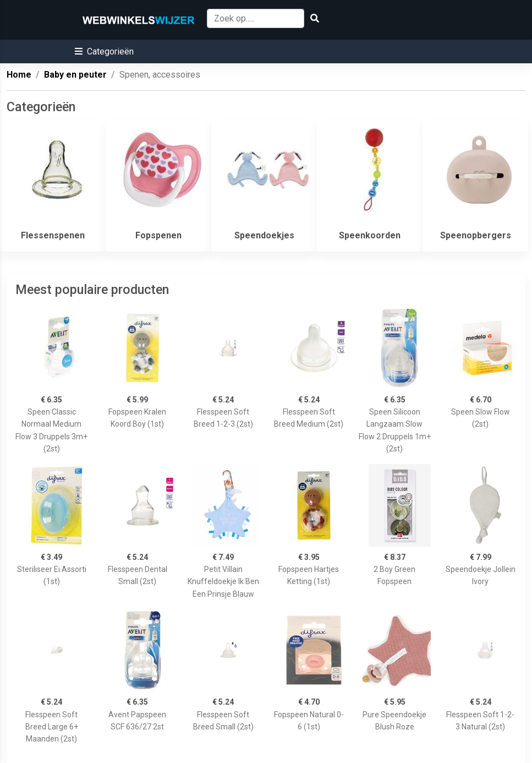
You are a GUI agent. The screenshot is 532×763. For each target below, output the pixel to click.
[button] (104, 51)
